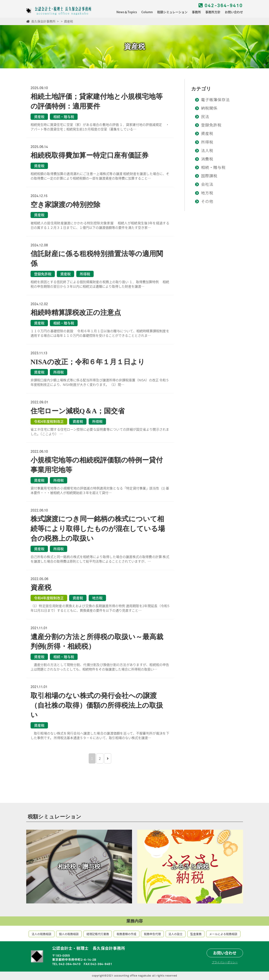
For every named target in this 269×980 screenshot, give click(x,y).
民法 (205, 117)
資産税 (207, 134)
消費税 (207, 159)
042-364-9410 (221, 6)
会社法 (207, 185)
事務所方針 (213, 12)
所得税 (207, 143)
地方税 (207, 193)
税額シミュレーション (172, 12)
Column (147, 12)
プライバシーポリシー (225, 962)
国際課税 (209, 176)
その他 (207, 202)
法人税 (207, 151)
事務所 (196, 12)
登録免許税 (211, 125)
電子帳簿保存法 (215, 100)
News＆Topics (127, 12)
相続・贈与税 (213, 168)
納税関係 (209, 109)
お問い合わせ (234, 12)
